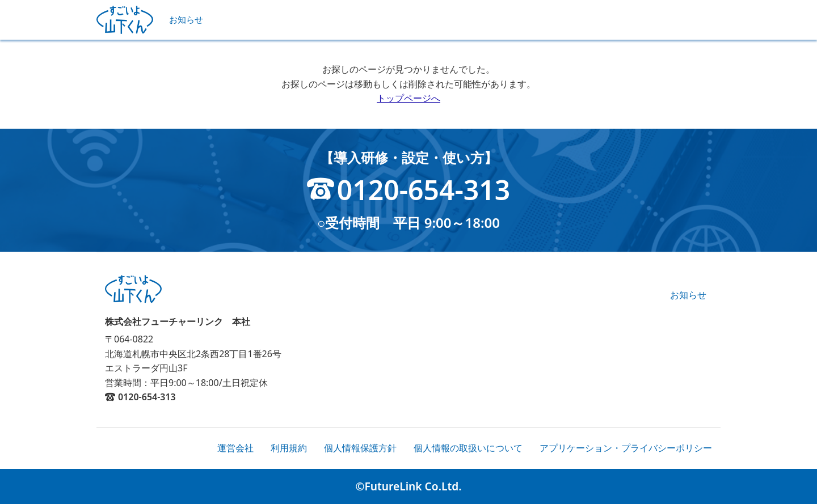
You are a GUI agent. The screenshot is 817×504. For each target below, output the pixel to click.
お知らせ (186, 19)
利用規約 (289, 448)
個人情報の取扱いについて (468, 448)
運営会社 (235, 448)
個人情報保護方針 (360, 448)
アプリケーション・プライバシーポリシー (626, 448)
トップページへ (408, 98)
